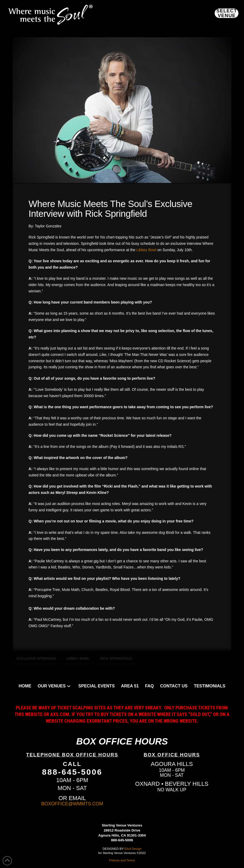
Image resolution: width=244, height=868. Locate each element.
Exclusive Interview (36, 658)
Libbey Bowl (146, 250)
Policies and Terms (122, 860)
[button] (227, 13)
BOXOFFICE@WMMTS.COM (72, 804)
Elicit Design (133, 849)
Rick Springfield (116, 658)
